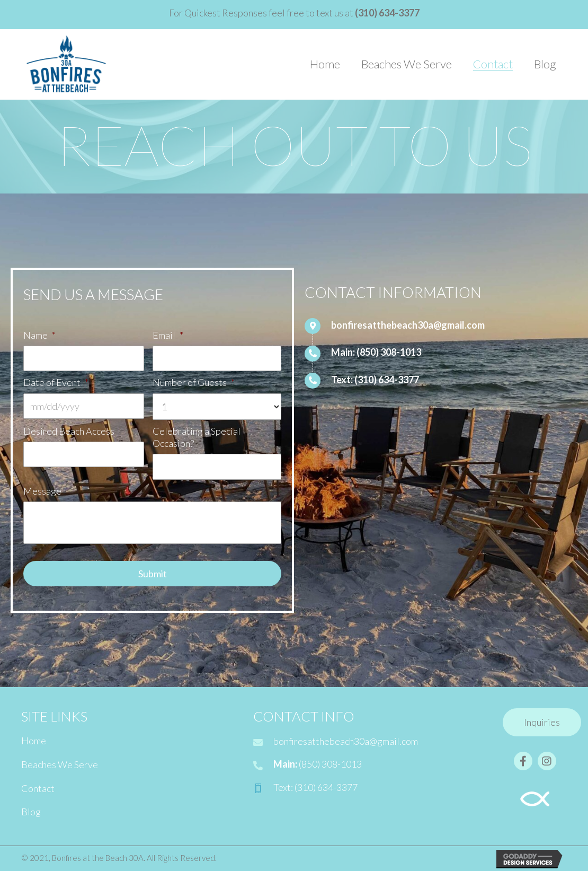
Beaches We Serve (60, 764)
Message (42, 490)
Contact (38, 788)
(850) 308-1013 (389, 352)
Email (168, 335)
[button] (542, 723)
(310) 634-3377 (387, 380)
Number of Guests (194, 382)
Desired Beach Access (69, 430)
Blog (31, 812)
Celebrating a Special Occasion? (197, 437)
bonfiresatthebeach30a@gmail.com (408, 325)
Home (34, 741)
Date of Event (56, 382)
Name (39, 335)
